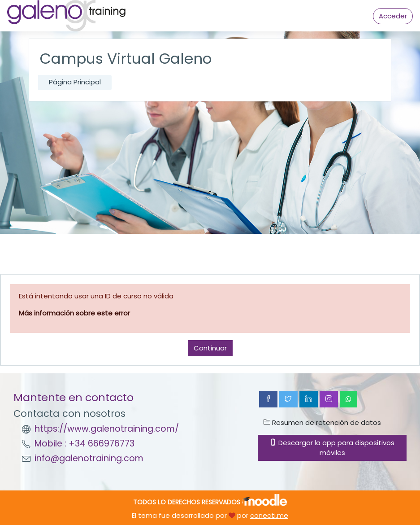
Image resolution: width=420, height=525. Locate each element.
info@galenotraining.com (89, 458)
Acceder (393, 16)
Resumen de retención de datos (322, 422)
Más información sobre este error (74, 313)
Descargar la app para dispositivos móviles (332, 448)
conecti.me (269, 515)
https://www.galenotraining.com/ (107, 429)
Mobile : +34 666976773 (84, 444)
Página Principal (75, 82)
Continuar (210, 348)
